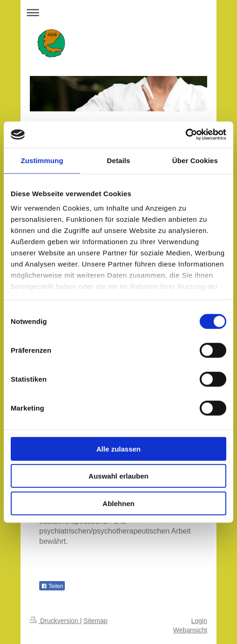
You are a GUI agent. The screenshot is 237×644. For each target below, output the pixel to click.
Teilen (52, 586)
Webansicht (190, 630)
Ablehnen (118, 503)
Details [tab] (118, 160)
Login (199, 621)
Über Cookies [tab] (195, 160)
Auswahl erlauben (118, 476)
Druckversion (55, 621)
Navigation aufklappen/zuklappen (118, 12)
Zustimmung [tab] (42, 160)
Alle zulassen (118, 449)
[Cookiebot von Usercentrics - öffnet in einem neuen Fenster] (185, 135)
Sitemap (95, 621)
